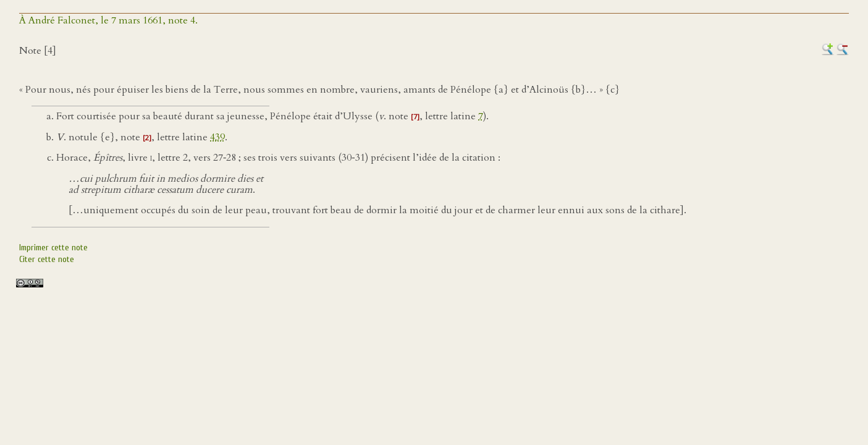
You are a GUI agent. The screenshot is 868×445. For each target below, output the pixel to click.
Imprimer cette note (53, 248)
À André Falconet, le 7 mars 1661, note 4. (108, 20)
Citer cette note (47, 259)
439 (217, 137)
